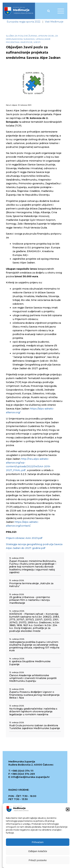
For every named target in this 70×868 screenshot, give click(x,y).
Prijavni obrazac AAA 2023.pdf (24, 538)
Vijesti (37, 42)
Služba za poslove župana (21, 36)
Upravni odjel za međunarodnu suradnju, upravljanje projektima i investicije (32, 39)
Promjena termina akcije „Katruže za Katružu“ (31, 585)
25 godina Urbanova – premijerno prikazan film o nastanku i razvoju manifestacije (30, 600)
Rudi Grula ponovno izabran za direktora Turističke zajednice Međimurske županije (35, 727)
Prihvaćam (38, 842)
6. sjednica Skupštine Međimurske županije (30, 663)
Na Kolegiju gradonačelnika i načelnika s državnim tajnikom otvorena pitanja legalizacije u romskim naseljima (33, 712)
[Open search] (49, 11)
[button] (68, 809)
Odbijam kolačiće (38, 851)
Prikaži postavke (38, 860)
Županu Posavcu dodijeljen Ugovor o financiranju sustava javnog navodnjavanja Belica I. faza (34, 695)
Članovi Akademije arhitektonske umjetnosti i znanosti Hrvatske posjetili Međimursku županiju (33, 678)
